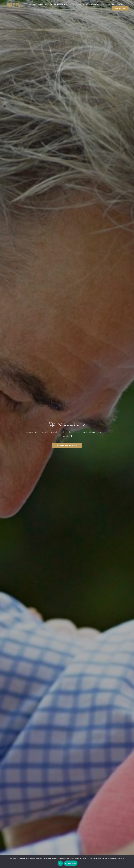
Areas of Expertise (38, 4)
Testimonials (108, 4)
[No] (131, 862)
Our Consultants (59, 4)
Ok (60, 863)
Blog (119, 4)
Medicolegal (93, 4)
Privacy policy (71, 863)
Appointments (77, 4)
